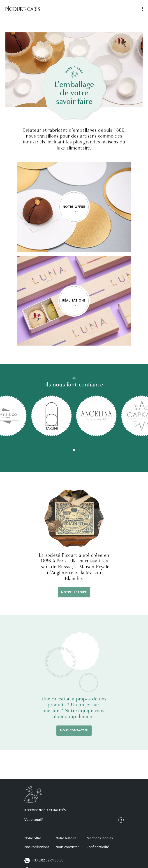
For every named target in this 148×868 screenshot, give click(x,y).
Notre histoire (74, 592)
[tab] (74, 450)
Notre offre (33, 839)
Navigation (143, 9)
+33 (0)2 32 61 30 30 (44, 861)
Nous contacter (74, 731)
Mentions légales (100, 839)
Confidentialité (98, 847)
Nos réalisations (37, 847)
